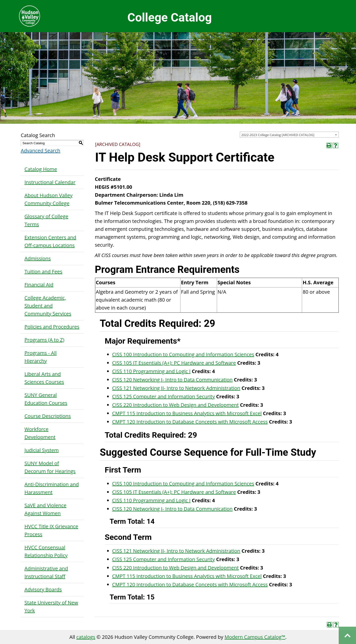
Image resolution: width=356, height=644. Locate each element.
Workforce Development (40, 433)
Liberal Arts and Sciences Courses (44, 378)
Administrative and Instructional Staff (46, 572)
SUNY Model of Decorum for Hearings (50, 467)
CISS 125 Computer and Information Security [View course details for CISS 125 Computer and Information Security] (164, 396)
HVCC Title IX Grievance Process (51, 530)
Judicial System (42, 450)
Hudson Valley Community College (29, 16)
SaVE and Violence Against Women (45, 509)
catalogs (86, 637)
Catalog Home (41, 169)
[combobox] (289, 135)
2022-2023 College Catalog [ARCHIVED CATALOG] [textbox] (278, 135)
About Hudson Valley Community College (48, 199)
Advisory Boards (43, 589)
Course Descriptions (48, 416)
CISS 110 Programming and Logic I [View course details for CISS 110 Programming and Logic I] (151, 371)
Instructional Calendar (50, 182)
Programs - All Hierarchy (41, 357)
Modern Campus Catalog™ (255, 637)
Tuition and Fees (43, 272)
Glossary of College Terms (46, 220)
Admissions (38, 258)
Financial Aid (39, 285)
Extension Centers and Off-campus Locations (50, 241)
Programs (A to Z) (44, 340)
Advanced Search (41, 151)
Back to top (347, 635)
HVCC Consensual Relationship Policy (46, 551)
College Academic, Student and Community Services (48, 306)
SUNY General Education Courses (46, 399)
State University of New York (51, 607)
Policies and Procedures (52, 327)
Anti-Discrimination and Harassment (52, 488)
